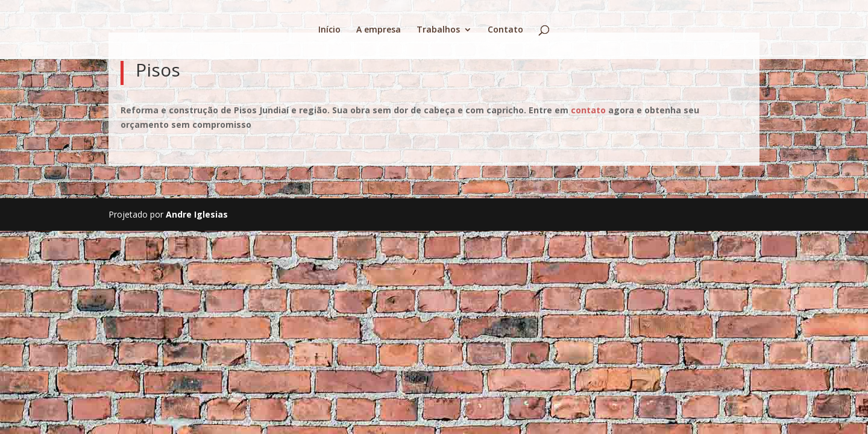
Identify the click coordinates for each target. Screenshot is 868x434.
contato (588, 110)
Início (329, 30)
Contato (505, 30)
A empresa (379, 30)
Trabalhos (438, 30)
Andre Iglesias (197, 214)
